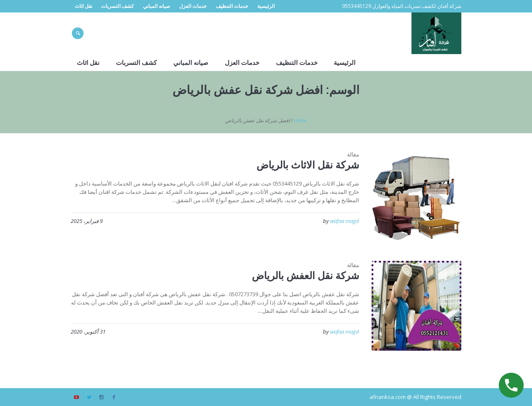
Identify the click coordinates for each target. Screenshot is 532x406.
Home (300, 120)
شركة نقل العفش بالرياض (305, 275)
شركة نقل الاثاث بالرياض (308, 165)
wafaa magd (345, 221)
